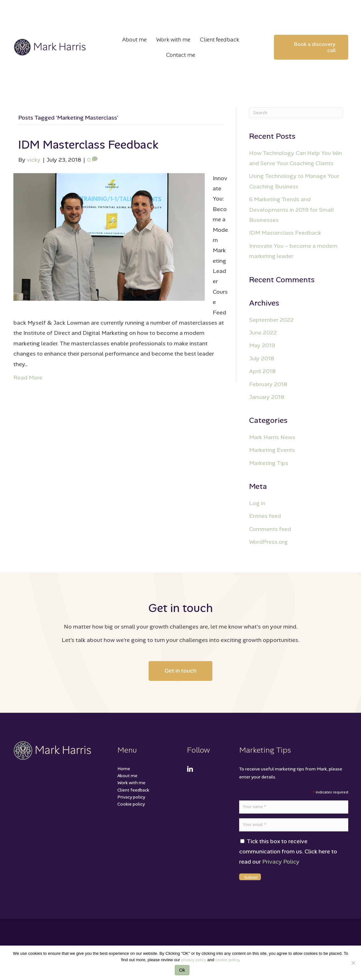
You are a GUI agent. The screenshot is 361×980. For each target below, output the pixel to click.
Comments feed (270, 529)
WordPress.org (268, 542)
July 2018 (262, 358)
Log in (257, 503)
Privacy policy (131, 797)
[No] (353, 963)
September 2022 (271, 320)
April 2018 (262, 371)
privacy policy (194, 960)
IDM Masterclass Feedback (88, 145)
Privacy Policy (281, 862)
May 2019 (262, 345)
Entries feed (265, 516)
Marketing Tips (269, 463)
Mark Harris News (272, 437)
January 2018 (267, 397)
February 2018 (268, 384)
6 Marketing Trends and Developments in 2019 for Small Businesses (291, 210)
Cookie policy (131, 804)
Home (124, 769)
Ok (182, 970)
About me (127, 776)
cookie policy (227, 960)
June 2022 (263, 333)
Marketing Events (272, 450)
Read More (28, 378)
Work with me (131, 783)
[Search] (296, 113)
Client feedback (133, 790)
